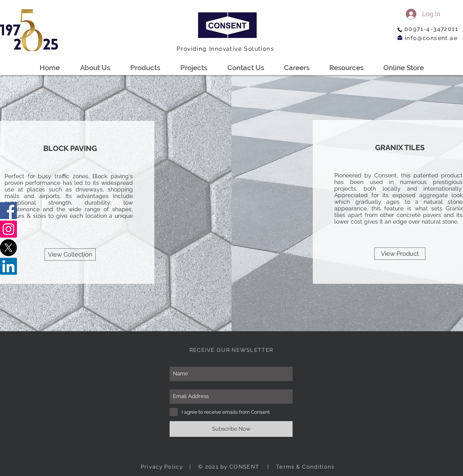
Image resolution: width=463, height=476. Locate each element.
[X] (8, 248)
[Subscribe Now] (231, 429)
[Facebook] (8, 211)
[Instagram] (8, 229)
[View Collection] (70, 254)
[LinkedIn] (8, 266)
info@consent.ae (431, 38)
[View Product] (400, 254)
